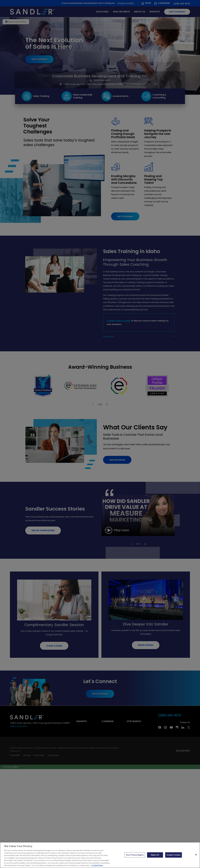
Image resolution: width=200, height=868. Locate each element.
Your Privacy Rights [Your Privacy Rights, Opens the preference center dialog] (135, 855)
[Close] (196, 855)
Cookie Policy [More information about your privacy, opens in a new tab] (97, 865)
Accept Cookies (174, 855)
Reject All (155, 855)
